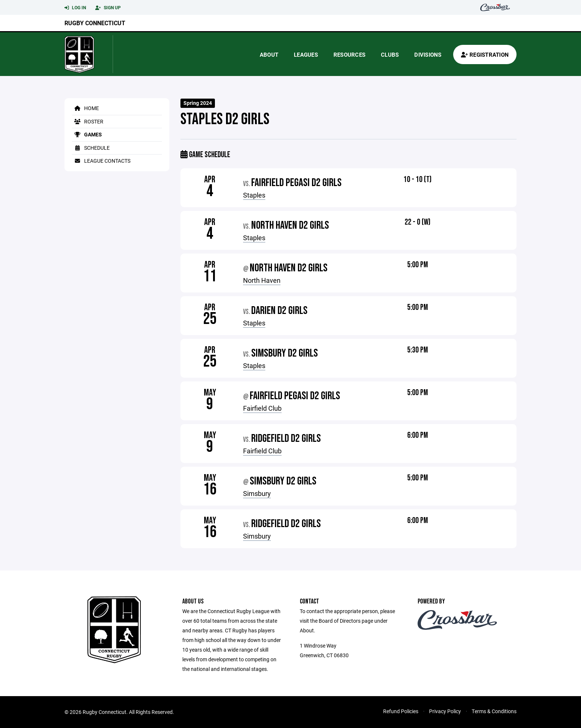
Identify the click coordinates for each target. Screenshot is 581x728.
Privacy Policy (445, 711)
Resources (349, 54)
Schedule (91, 148)
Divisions (428, 54)
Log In (75, 8)
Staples (254, 195)
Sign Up (108, 8)
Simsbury (257, 493)
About (269, 54)
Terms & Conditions (494, 711)
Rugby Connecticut (95, 23)
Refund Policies (401, 711)
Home (85, 108)
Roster (88, 121)
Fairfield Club (262, 408)
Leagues (306, 54)
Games (87, 134)
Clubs (390, 54)
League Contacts (101, 161)
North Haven (262, 280)
